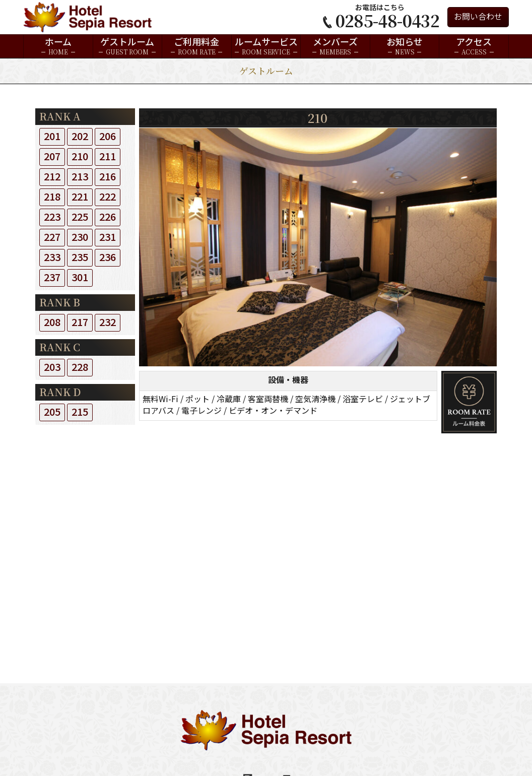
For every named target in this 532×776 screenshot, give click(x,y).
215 (80, 412)
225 (80, 217)
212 (52, 177)
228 (80, 368)
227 (52, 238)
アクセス (474, 46)
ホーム (58, 46)
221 (80, 197)
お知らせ (405, 46)
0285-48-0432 (387, 20)
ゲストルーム (127, 46)
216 (108, 177)
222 (108, 197)
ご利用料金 (196, 46)
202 (80, 137)
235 (80, 258)
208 (52, 323)
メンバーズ (335, 46)
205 (52, 412)
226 (108, 217)
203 (52, 368)
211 (108, 157)
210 (80, 157)
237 (52, 278)
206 (108, 137)
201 (52, 137)
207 (52, 157)
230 (80, 238)
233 (52, 258)
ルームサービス (266, 46)
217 (80, 323)
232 (108, 323)
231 (108, 238)
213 (80, 177)
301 (80, 278)
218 (52, 197)
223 (52, 217)
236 (108, 258)
